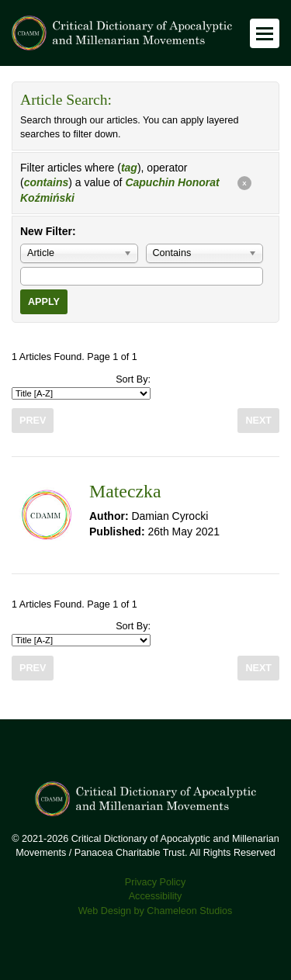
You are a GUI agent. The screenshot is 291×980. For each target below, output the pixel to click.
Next (258, 421)
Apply (44, 302)
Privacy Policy (155, 882)
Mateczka (125, 491)
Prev (33, 421)
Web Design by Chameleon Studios (156, 911)
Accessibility (156, 896)
